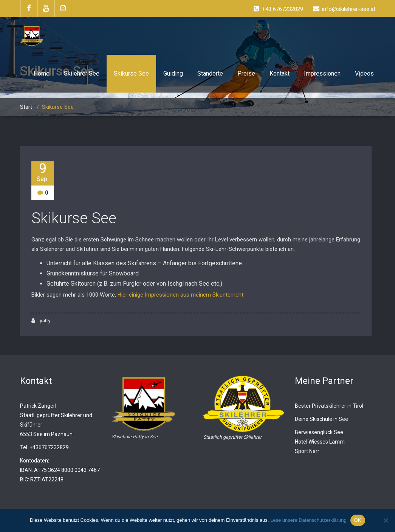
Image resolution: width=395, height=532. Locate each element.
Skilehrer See (82, 73)
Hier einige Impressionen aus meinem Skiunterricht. (181, 295)
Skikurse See (131, 73)
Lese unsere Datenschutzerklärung (308, 520)
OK (358, 520)
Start (26, 107)
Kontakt (280, 73)
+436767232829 (49, 447)
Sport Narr (307, 451)
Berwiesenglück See (319, 432)
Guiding (173, 73)
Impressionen (322, 73)
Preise (246, 73)
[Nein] (386, 520)
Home (42, 73)
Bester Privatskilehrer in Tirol (329, 406)
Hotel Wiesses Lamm (320, 442)
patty (41, 321)
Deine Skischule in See (321, 419)
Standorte (210, 73)
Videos (364, 73)
